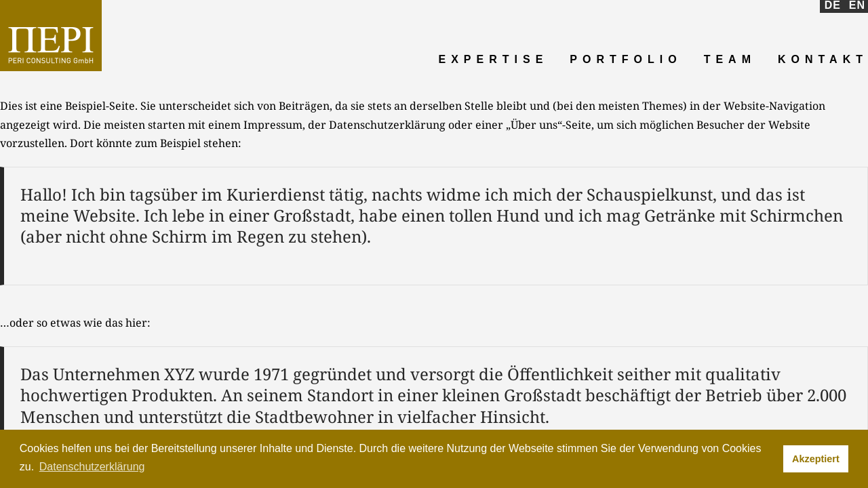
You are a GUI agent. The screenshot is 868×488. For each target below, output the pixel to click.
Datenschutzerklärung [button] (92, 467)
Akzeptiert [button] (816, 459)
